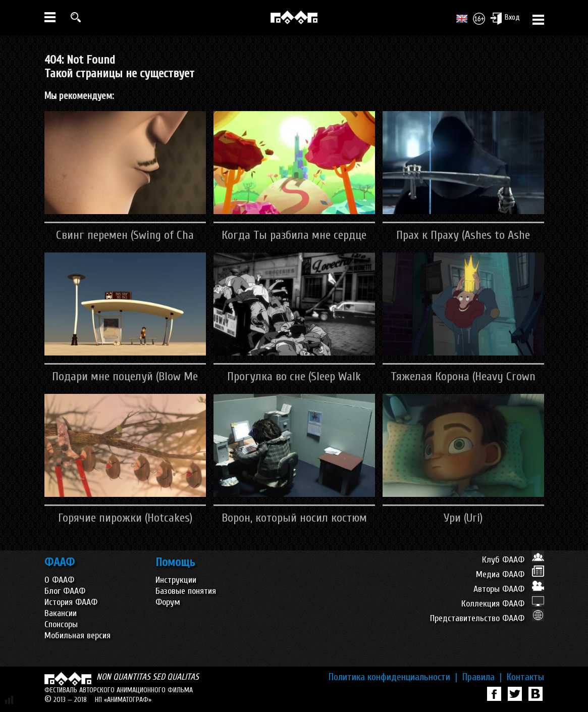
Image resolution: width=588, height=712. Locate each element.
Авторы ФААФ (509, 589)
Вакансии (61, 613)
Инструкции (176, 580)
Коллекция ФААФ (503, 604)
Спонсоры (61, 624)
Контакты (525, 677)
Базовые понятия (186, 591)
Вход (505, 18)
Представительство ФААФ (487, 618)
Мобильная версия (77, 635)
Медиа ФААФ (510, 574)
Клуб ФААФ (513, 560)
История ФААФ (71, 602)
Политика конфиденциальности (393, 677)
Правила (482, 677)
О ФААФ (59, 580)
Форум (168, 602)
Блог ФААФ (65, 591)
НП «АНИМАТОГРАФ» (123, 700)
